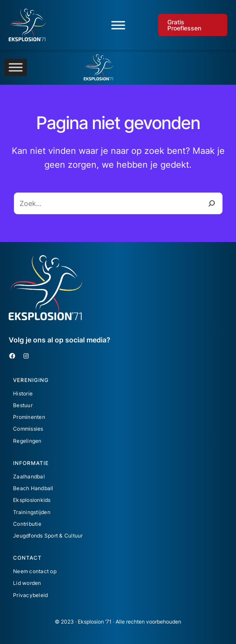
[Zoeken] (212, 203)
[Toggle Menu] (118, 25)
